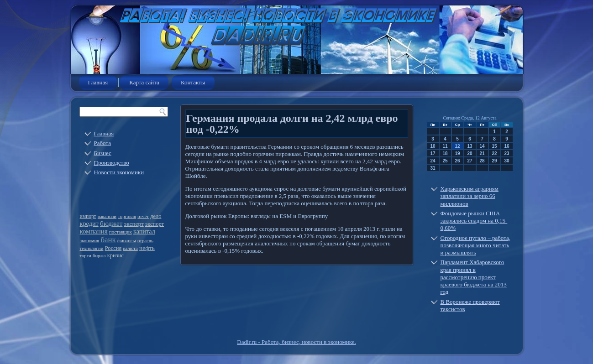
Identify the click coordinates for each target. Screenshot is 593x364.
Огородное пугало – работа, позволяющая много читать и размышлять (476, 245)
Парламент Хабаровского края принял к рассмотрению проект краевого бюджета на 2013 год (474, 277)
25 (445, 161)
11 (445, 146)
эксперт (134, 224)
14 (482, 146)
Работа (103, 143)
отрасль (145, 241)
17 (433, 153)
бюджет (111, 224)
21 (482, 153)
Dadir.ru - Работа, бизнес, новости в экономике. (296, 342)
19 (457, 153)
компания (94, 231)
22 (494, 153)
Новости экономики (119, 172)
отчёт (143, 216)
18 (445, 153)
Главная (98, 82)
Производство (112, 163)
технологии (92, 248)
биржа (99, 256)
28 (482, 161)
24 (433, 161)
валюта (130, 248)
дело (156, 216)
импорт (88, 216)
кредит (89, 224)
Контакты (193, 82)
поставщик (121, 232)
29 (494, 161)
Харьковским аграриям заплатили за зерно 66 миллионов (470, 196)
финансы (127, 241)
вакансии (107, 216)
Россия (113, 248)
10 (433, 146)
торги (86, 256)
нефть (147, 248)
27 (470, 161)
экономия (90, 241)
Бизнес (103, 153)
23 (506, 153)
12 (457, 146)
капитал (144, 231)
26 (457, 161)
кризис (115, 255)
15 (494, 146)
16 (506, 146)
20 (470, 153)
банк (108, 240)
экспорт (155, 224)
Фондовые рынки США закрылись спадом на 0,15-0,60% (474, 221)
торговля (127, 216)
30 (506, 161)
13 (470, 146)
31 (433, 168)
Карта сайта (144, 82)
